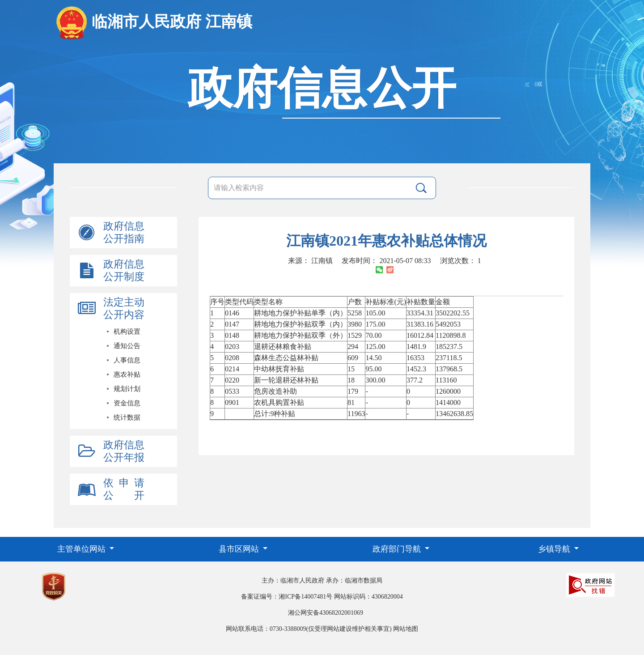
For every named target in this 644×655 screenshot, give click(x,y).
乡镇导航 (555, 549)
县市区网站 (240, 549)
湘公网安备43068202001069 (326, 613)
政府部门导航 (398, 549)
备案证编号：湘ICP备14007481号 (287, 597)
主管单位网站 (83, 549)
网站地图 (406, 629)
